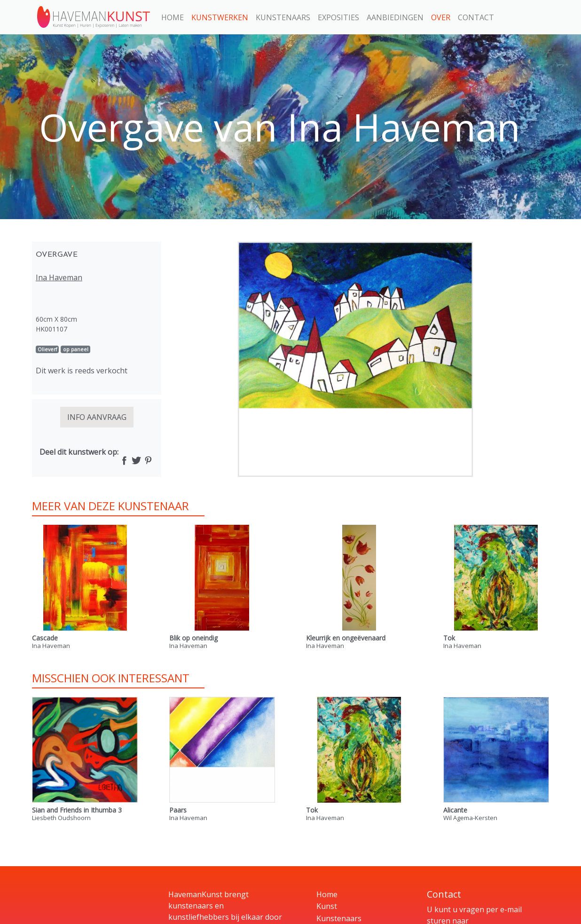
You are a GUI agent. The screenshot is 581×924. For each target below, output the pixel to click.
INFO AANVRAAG (97, 417)
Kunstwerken (220, 17)
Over (441, 17)
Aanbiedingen (395, 17)
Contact (476, 17)
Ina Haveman (59, 277)
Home (173, 17)
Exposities (338, 17)
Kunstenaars (283, 17)
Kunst (327, 906)
